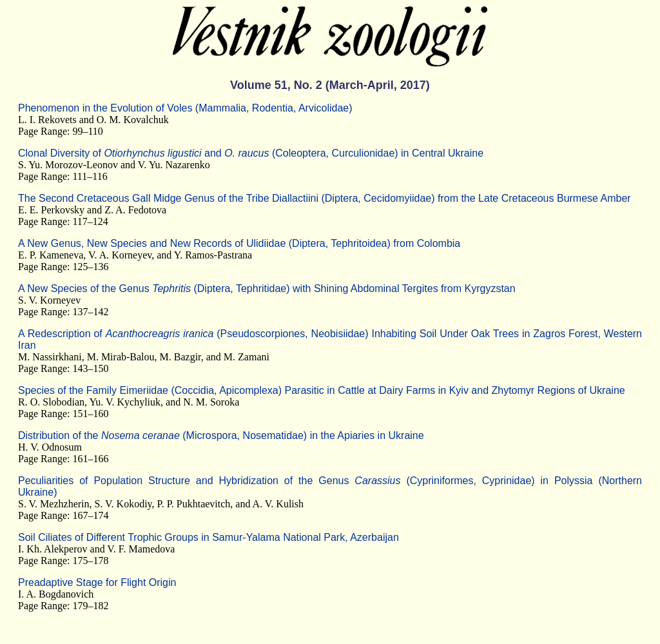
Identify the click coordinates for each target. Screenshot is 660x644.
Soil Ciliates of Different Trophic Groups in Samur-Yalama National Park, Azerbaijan (209, 537)
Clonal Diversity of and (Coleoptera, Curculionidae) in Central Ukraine (251, 153)
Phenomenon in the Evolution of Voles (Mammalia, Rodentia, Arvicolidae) (185, 108)
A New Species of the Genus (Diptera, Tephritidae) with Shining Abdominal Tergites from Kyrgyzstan (267, 288)
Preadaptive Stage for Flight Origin (97, 582)
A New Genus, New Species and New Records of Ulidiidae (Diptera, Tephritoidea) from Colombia (239, 243)
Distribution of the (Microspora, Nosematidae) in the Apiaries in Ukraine (221, 435)
